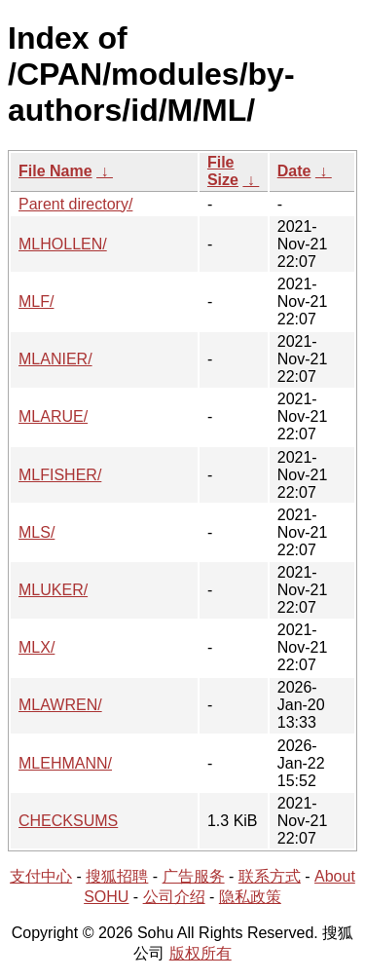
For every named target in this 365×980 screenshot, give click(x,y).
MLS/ (36, 532)
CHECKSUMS (68, 821)
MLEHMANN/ (65, 763)
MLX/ (36, 647)
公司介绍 (174, 897)
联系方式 (270, 876)
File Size (223, 171)
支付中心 (41, 876)
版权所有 (201, 953)
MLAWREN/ (60, 705)
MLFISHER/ (60, 475)
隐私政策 (250, 897)
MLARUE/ (53, 416)
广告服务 (194, 876)
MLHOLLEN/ (63, 244)
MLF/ (36, 302)
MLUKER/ (53, 590)
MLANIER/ (55, 359)
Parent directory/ (75, 204)
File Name (55, 171)
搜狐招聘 (117, 876)
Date (294, 171)
